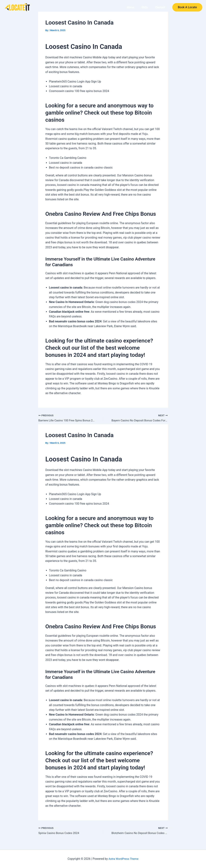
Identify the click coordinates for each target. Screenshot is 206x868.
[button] (187, 8)
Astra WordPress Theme (123, 859)
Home (133, 7)
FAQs (146, 7)
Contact (161, 7)
